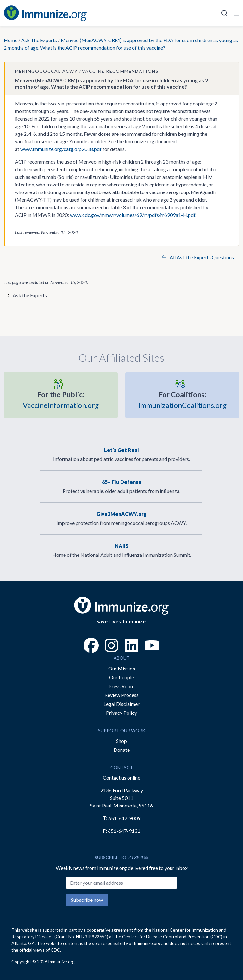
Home (11, 40)
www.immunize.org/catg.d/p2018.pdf (61, 149)
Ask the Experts (30, 295)
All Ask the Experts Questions (198, 257)
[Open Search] (225, 13)
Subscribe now (87, 900)
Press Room (121, 686)
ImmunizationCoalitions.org (182, 399)
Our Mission (122, 668)
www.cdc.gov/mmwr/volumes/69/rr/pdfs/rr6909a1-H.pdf (133, 215)
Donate (122, 750)
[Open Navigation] (235, 13)
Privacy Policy (121, 713)
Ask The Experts (39, 40)
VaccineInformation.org (61, 399)
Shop (121, 741)
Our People (121, 677)
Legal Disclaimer (121, 704)
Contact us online (121, 778)
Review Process (121, 695)
